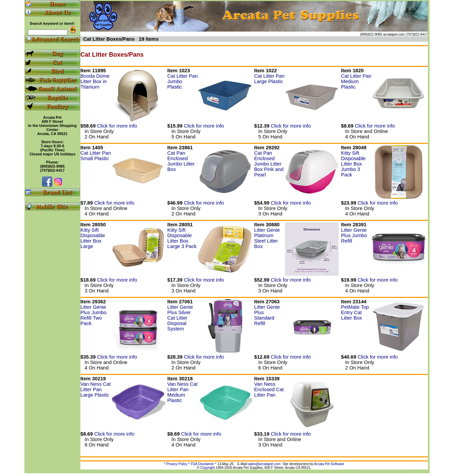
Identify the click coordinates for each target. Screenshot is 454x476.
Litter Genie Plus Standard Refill (267, 315)
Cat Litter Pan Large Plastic (269, 79)
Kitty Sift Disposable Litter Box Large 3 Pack (182, 238)
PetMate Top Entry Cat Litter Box (355, 312)
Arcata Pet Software (329, 464)
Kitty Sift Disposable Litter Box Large (93, 238)
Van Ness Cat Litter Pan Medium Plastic (182, 392)
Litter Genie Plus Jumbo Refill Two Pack (93, 315)
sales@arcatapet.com (264, 464)
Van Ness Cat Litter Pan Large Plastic (96, 389)
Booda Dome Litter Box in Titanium (95, 81)
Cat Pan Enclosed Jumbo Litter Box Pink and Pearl (269, 164)
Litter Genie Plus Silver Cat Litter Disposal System (180, 318)
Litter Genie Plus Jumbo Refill (354, 235)
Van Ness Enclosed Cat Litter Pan (269, 389)
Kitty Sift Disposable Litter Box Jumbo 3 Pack (353, 164)
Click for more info (117, 126)
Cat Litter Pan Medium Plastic (356, 81)
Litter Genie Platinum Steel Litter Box (267, 238)
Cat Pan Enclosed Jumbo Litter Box (181, 161)
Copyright (207, 468)
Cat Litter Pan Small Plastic (96, 156)
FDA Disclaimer (202, 464)
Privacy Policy (177, 464)
